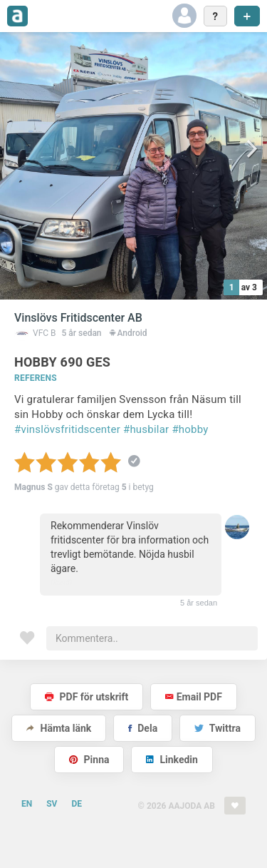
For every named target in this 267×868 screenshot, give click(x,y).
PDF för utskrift (87, 697)
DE (77, 804)
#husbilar (146, 429)
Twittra (218, 728)
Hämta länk (59, 728)
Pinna (89, 760)
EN (27, 804)
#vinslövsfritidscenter (67, 429)
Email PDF (194, 697)
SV (52, 804)
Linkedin (172, 760)
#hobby (190, 429)
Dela (143, 728)
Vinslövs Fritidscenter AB (78, 318)
